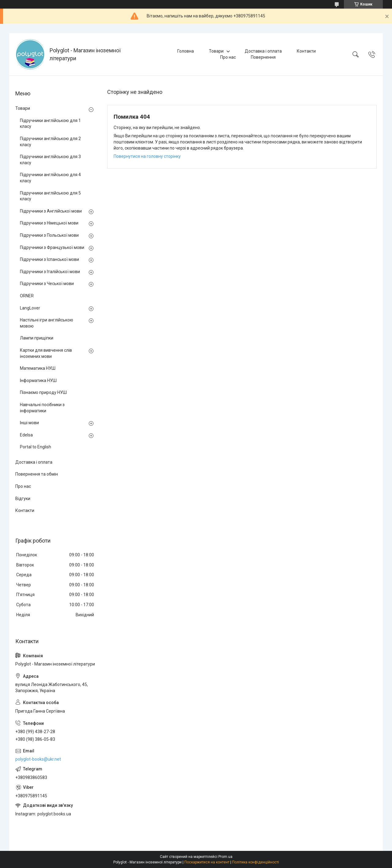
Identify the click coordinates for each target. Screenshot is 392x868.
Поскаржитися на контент (207, 862)
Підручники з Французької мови (52, 247)
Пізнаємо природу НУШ (43, 392)
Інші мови (29, 423)
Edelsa (26, 435)
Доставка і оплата (263, 51)
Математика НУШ (38, 368)
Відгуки (23, 499)
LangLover (30, 308)
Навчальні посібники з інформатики (42, 408)
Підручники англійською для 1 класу (50, 124)
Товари (216, 51)
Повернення (263, 57)
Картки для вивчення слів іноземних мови (46, 353)
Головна (186, 51)
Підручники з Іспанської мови (49, 259)
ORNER (27, 296)
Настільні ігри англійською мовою (47, 323)
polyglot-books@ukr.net (38, 759)
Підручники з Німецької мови (49, 223)
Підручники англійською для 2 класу (50, 142)
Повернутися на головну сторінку (147, 156)
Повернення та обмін (37, 474)
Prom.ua (225, 857)
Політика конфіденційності (256, 862)
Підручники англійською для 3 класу (50, 160)
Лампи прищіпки (37, 338)
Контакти (306, 51)
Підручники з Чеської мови (47, 284)
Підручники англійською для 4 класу (50, 178)
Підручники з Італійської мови (50, 272)
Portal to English (36, 447)
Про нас (228, 57)
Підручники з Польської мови (49, 235)
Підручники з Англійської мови (51, 211)
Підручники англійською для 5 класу (50, 196)
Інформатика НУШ (38, 380)
